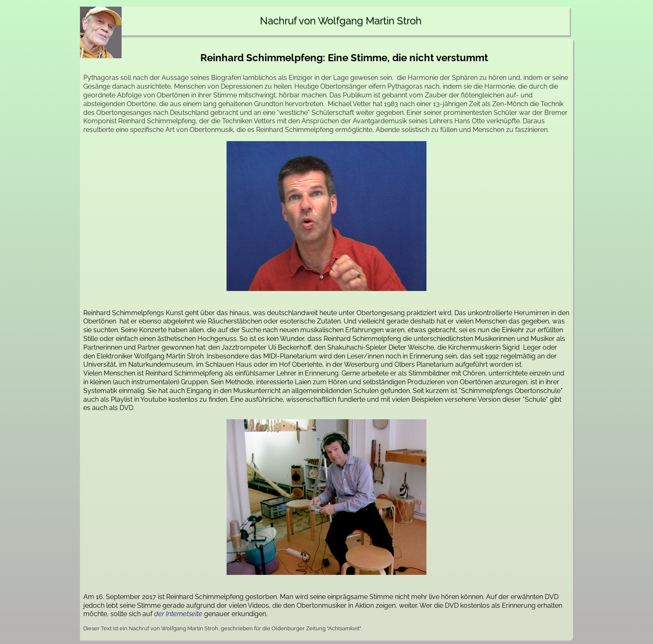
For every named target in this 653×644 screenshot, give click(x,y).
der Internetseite (178, 614)
